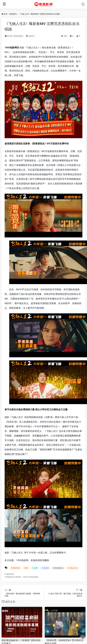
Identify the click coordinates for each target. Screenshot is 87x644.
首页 (6, 14)
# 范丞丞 (45, 568)
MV (6, 52)
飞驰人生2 (32, 48)
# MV (26, 568)
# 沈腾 (35, 568)
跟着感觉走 (64, 48)
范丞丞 (42, 52)
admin (30, 36)
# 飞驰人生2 (72, 568)
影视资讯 (13, 14)
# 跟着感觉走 (58, 568)
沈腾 (31, 52)
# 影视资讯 (15, 568)
